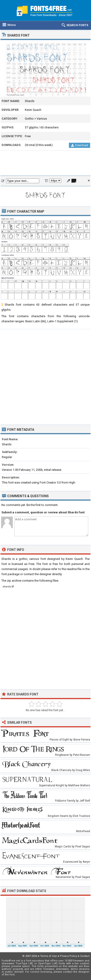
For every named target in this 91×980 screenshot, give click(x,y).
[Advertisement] (45, 163)
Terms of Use (49, 956)
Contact (85, 956)
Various (42, 119)
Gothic (29, 119)
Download (80, 145)
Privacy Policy (68, 956)
